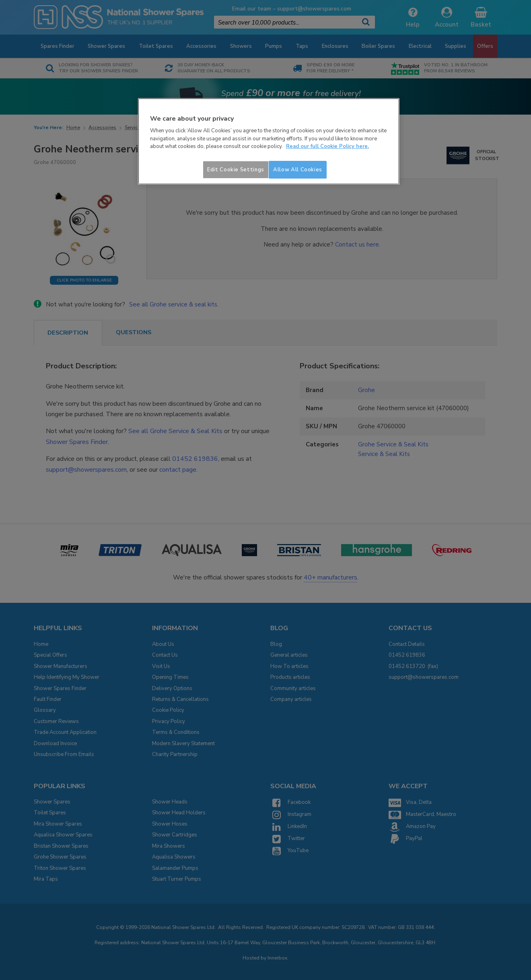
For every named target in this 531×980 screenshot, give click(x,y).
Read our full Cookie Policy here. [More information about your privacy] (327, 146)
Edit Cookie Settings (236, 170)
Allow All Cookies (298, 170)
